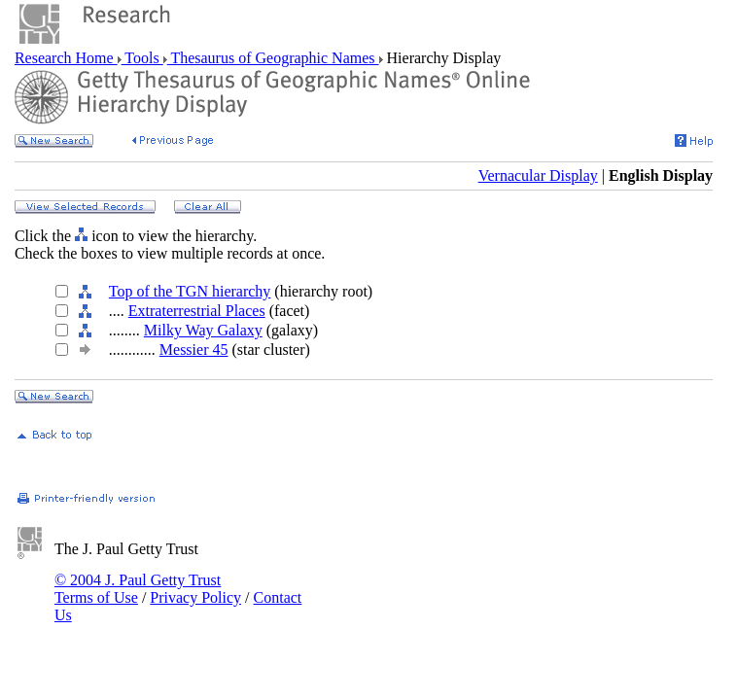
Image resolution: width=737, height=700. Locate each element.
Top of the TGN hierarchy (190, 291)
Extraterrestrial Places (197, 311)
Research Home (66, 58)
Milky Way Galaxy (203, 330)
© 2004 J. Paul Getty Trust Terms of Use (138, 589)
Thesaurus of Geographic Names (273, 58)
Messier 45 (194, 350)
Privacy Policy (195, 597)
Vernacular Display (538, 175)
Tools (142, 58)
